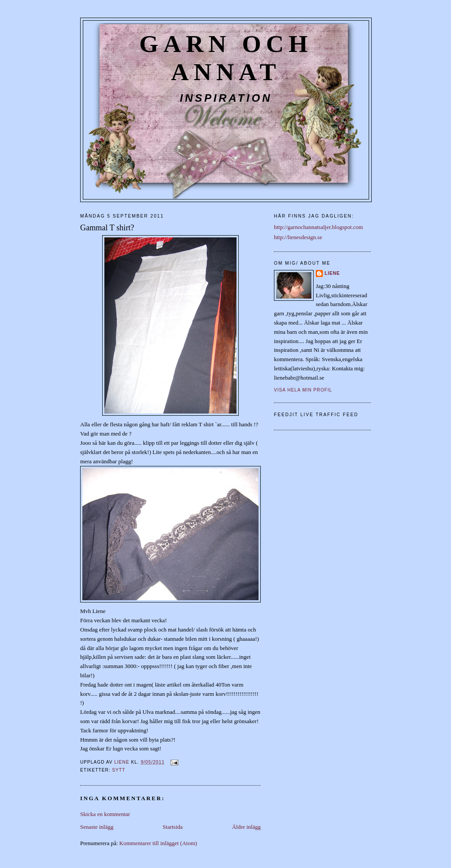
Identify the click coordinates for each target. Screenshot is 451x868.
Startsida (173, 827)
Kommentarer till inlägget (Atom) (158, 843)
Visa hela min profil (303, 390)
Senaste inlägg (97, 827)
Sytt (118, 770)
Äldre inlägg (246, 827)
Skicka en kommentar (105, 814)
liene (332, 273)
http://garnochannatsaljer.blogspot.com (318, 227)
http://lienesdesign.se (298, 237)
